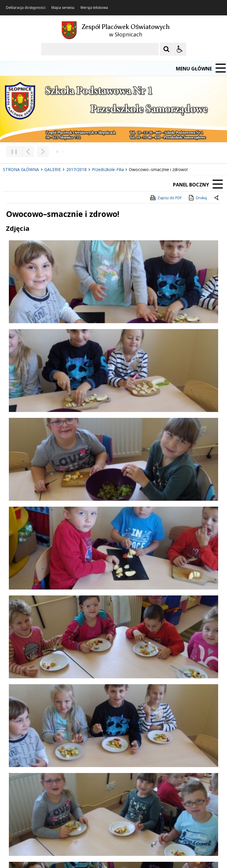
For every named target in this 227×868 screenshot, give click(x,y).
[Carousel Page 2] (63, 152)
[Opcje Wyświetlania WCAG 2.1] (180, 49)
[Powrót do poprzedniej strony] (217, 198)
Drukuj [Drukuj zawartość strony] (197, 198)
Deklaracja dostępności (26, 8)
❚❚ (12, 151)
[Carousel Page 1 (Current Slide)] (57, 152)
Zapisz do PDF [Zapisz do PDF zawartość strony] (166, 198)
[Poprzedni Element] (28, 152)
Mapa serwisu (63, 8)
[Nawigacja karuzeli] (35, 152)
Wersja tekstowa (94, 8)
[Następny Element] (43, 152)
